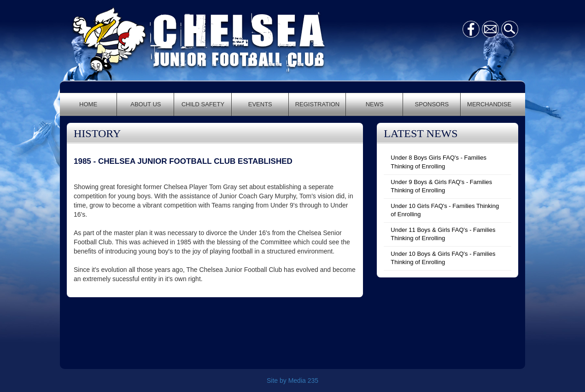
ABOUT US (146, 104)
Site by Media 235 (292, 380)
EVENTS (260, 104)
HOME (88, 104)
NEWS (375, 104)
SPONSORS (432, 104)
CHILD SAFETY (203, 104)
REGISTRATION (318, 104)
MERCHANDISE (489, 104)
